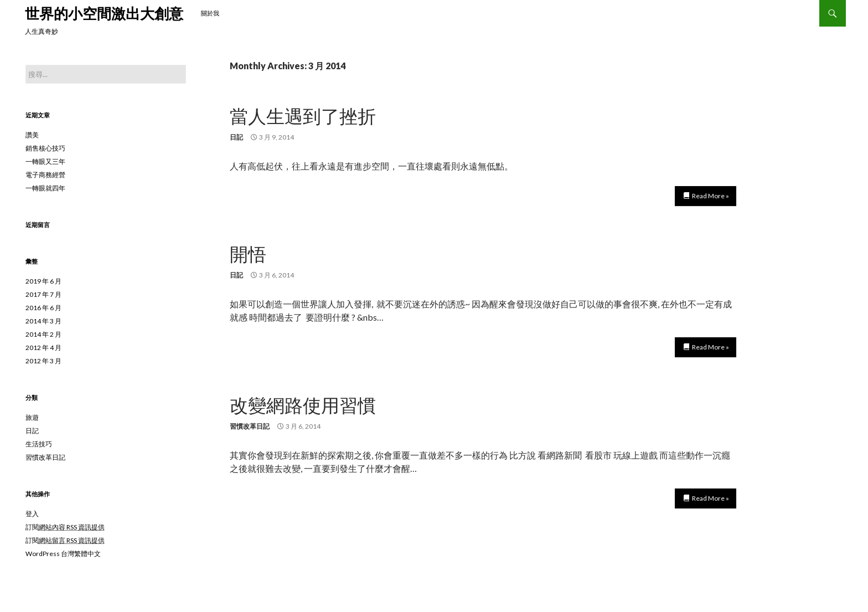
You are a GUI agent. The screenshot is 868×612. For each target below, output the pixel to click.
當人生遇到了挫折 (303, 116)
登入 (32, 514)
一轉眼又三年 (45, 161)
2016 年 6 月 (43, 308)
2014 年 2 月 (43, 334)
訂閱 (65, 527)
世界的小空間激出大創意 (104, 13)
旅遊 (32, 417)
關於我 (210, 13)
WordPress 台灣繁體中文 (63, 554)
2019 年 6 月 (43, 281)
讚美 (32, 135)
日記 (236, 137)
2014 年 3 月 (43, 321)
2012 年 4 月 (43, 348)
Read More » (711, 196)
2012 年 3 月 (43, 361)
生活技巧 (39, 444)
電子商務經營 (45, 175)
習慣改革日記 (250, 426)
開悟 (248, 254)
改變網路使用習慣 (303, 405)
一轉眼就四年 (45, 188)
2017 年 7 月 (43, 294)
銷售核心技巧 (45, 148)
